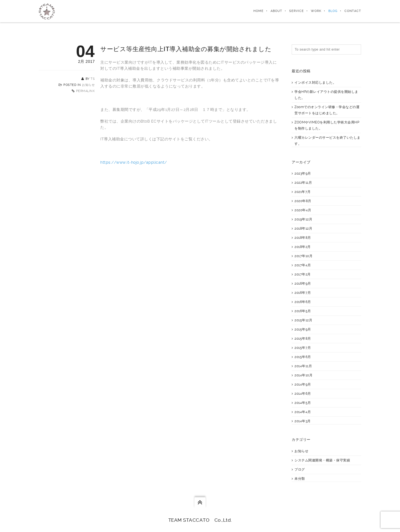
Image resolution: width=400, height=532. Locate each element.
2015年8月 (303, 339)
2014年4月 (303, 412)
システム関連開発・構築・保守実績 (322, 460)
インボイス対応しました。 (315, 83)
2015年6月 (303, 357)
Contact (353, 11)
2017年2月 (303, 274)
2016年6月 (303, 302)
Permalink (86, 91)
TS (93, 79)
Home (258, 11)
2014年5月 (303, 403)
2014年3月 (303, 421)
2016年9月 (303, 284)
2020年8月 (303, 201)
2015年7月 (303, 348)
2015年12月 (303, 320)
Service (297, 11)
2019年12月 (303, 219)
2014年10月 (303, 375)
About (276, 11)
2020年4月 (303, 210)
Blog (333, 11)
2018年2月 (303, 247)
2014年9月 (303, 384)
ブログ (300, 469)
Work (316, 11)
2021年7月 (303, 192)
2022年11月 (303, 183)
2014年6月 (303, 394)
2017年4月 (303, 265)
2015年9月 (303, 329)
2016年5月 (303, 311)
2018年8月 (303, 238)
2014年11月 (303, 366)
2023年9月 (303, 173)
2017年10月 (303, 256)
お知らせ (88, 85)
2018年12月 (303, 228)
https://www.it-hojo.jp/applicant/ (134, 162)
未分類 (300, 479)
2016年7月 (303, 293)
